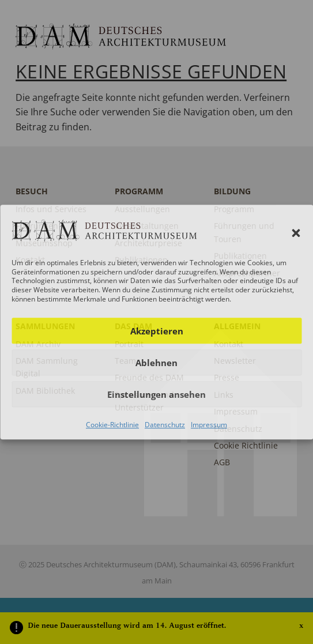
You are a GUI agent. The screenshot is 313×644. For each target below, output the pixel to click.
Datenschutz (165, 425)
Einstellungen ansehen (156, 394)
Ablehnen (156, 363)
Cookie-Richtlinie (112, 425)
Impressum (209, 425)
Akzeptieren (157, 331)
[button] (296, 233)
